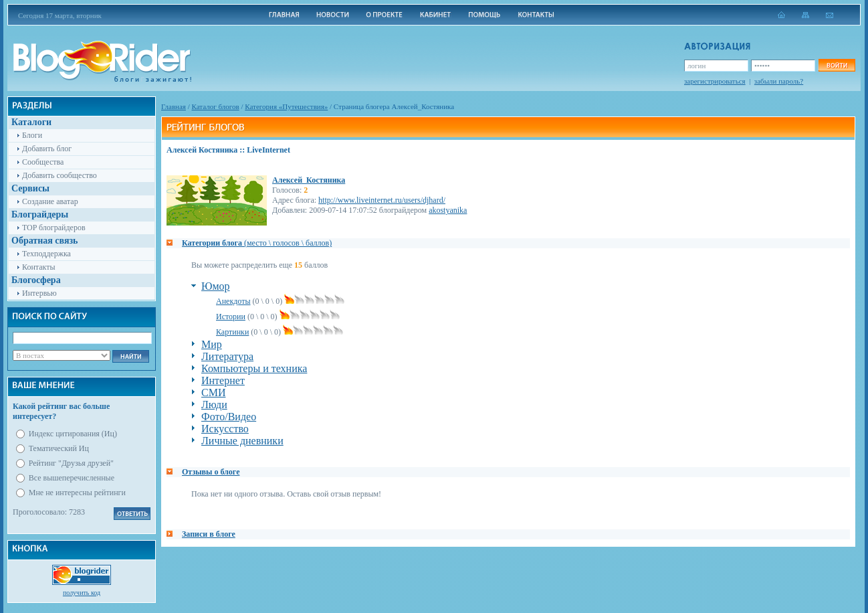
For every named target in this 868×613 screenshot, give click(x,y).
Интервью (39, 293)
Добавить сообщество (60, 175)
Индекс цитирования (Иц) (73, 434)
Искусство (225, 429)
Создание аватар (50, 201)
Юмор (216, 286)
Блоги (32, 135)
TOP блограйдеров (54, 228)
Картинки (232, 332)
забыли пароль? (779, 81)
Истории (231, 317)
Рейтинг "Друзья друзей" (71, 463)
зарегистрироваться (715, 81)
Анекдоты (233, 301)
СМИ (213, 392)
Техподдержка (46, 254)
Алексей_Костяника (309, 180)
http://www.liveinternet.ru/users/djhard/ (382, 200)
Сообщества (43, 162)
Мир (212, 344)
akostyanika (448, 210)
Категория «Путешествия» (286, 106)
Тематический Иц (59, 448)
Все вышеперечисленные (72, 478)
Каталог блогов (216, 106)
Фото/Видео (229, 417)
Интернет (223, 380)
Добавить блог (47, 149)
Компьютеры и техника (254, 368)
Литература (227, 356)
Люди (214, 405)
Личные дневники (242, 441)
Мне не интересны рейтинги (77, 493)
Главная (174, 106)
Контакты (39, 267)
